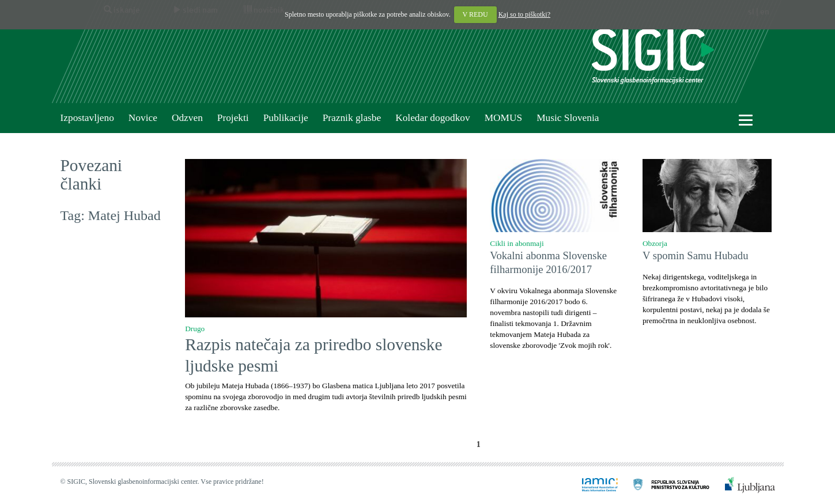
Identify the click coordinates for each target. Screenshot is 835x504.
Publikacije (286, 118)
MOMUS (503, 118)
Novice (143, 118)
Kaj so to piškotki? (524, 14)
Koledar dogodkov (432, 118)
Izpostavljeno (87, 118)
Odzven (187, 118)
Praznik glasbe (352, 118)
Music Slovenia (568, 118)
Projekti (233, 118)
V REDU (475, 14)
